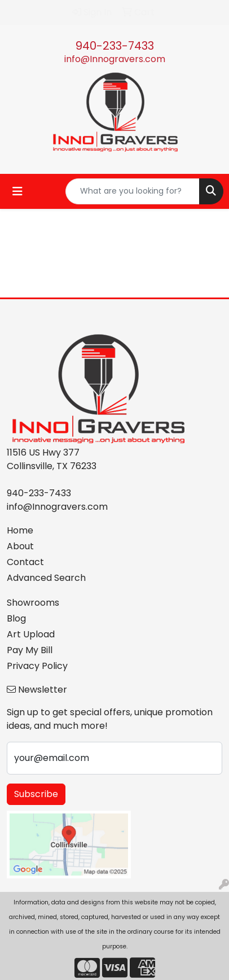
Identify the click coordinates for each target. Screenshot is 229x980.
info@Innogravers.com (115, 59)
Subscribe (36, 794)
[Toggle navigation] (17, 191)
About (20, 546)
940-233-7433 (115, 46)
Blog (16, 618)
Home (20, 530)
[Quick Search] (133, 191)
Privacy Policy (37, 666)
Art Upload (31, 634)
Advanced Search (46, 578)
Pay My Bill (30, 650)
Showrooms (33, 603)
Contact (25, 562)
